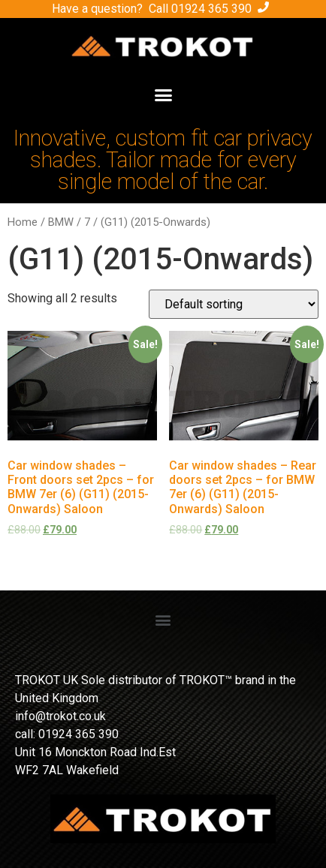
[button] (163, 95)
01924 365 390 (211, 9)
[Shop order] (234, 304)
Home (23, 222)
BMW (61, 222)
